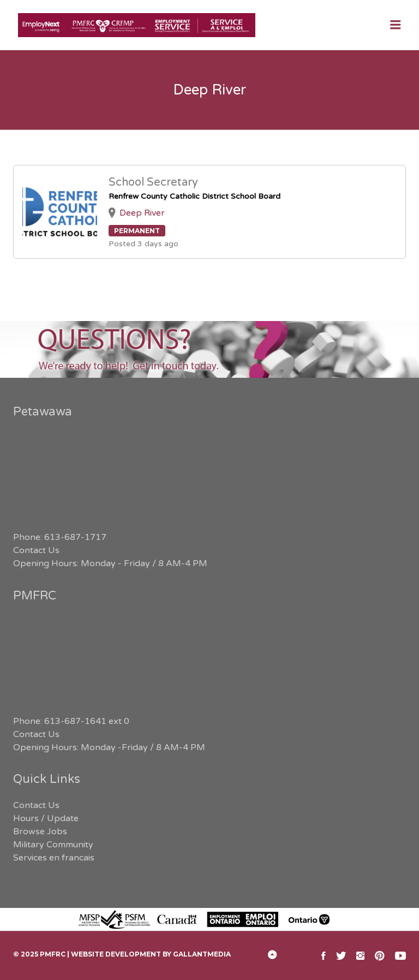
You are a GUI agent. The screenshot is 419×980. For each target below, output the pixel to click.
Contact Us (36, 550)
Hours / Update (46, 818)
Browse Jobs (40, 831)
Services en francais (54, 858)
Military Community (53, 845)
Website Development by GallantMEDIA (151, 954)
